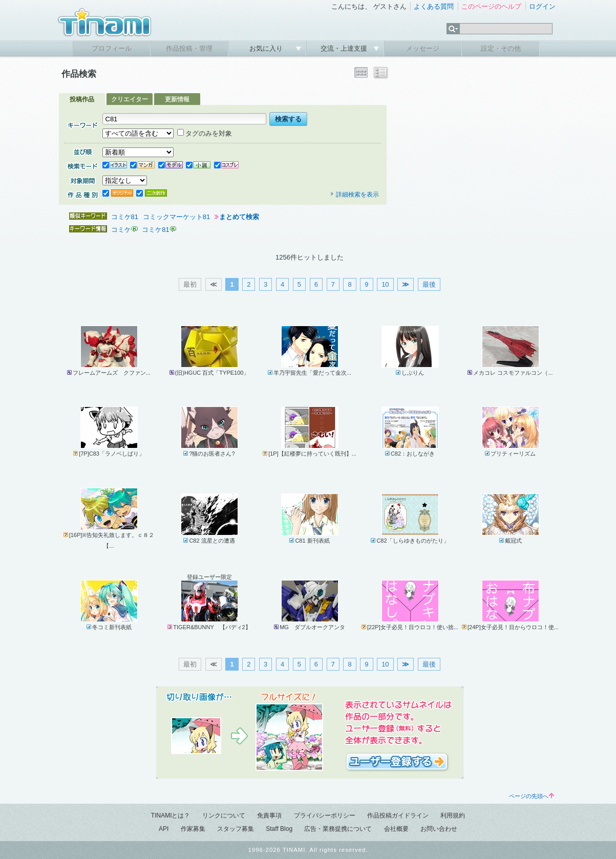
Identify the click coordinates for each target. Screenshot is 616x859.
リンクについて (224, 815)
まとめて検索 (239, 217)
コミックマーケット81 (176, 217)
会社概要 (396, 829)
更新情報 (177, 99)
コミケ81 (125, 217)
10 (385, 284)
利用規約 (453, 815)
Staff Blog (279, 829)
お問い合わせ (439, 829)
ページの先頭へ (532, 796)
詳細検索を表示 (354, 195)
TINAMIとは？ (171, 815)
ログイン (542, 6)
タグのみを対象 (205, 133)
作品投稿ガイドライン (398, 815)
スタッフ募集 (236, 829)
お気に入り (267, 48)
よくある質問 (434, 6)
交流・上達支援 (345, 48)
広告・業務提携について (338, 829)
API (164, 829)
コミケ (121, 230)
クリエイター (130, 99)
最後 (429, 284)
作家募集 (193, 829)
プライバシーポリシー (325, 815)
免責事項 (269, 815)
